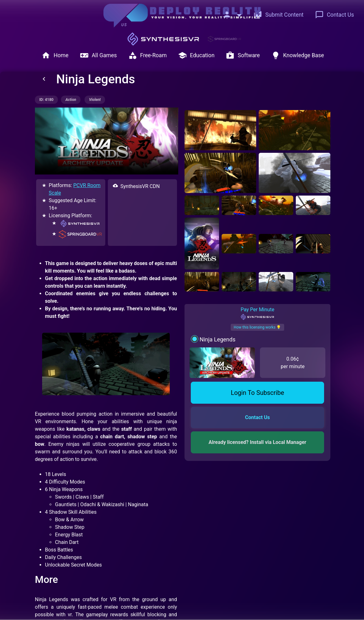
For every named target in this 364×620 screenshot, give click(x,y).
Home (55, 55)
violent (95, 100)
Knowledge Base (298, 55)
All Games (98, 55)
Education (196, 55)
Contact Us (334, 15)
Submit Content (279, 15)
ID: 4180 (46, 100)
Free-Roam (148, 55)
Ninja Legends (218, 339)
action (71, 100)
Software (243, 55)
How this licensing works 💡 (258, 327)
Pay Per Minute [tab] (257, 313)
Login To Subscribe (257, 393)
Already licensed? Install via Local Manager (258, 442)
